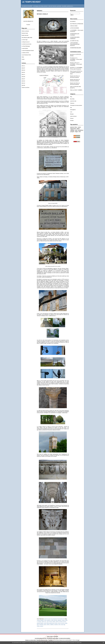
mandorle (56, 625)
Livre (71, 112)
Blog (71, 97)
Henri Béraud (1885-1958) (27, 38)
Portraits (72, 121)
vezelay (38, 620)
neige (76, 132)
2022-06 (23, 85)
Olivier (71, 87)
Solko (23, 57)
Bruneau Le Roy (73, 63)
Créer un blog (50, 636)
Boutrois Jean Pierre (74, 76)
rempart (63, 620)
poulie (66, 623)
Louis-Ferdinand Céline (26, 55)
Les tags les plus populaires (65, 638)
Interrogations (73, 110)
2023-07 (23, 79)
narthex (48, 625)
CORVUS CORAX (74, 26)
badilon (54, 622)
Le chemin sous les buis (26, 44)
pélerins (57, 622)
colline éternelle (54, 620)
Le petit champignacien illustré (28, 51)
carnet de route (73, 101)
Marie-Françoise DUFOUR (75, 71)
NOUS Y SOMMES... (79, 90)
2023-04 (23, 81)
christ (59, 625)
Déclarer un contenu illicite (31, 640)
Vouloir (23, 59)
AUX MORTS (73, 22)
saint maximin (49, 622)
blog (78, 640)
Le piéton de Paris (25, 53)
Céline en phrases (25, 31)
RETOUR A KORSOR (75, 77)
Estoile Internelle (25, 35)
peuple (72, 132)
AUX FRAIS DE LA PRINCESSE (77, 24)
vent (80, 132)
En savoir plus (78, 643)
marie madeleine (47, 620)
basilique (42, 620)
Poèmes (72, 118)
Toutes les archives (26, 87)
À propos (28, 25)
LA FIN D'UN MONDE (75, 28)
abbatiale (59, 620)
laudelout (81, 130)
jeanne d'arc (74, 127)
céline (72, 130)
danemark (73, 129)
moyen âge (63, 625)
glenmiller (72, 54)
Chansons (72, 103)
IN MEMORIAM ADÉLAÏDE (76, 48)
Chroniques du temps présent (76, 105)
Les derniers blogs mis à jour (40, 638)
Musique (72, 114)
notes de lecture (73, 116)
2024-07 (23, 68)
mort (76, 130)
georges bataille (40, 623)
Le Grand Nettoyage (26, 46)
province (63, 623)
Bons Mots (72, 99)
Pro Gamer (72, 58)
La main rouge (25, 40)
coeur (79, 127)
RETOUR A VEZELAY (42, 14)
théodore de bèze (63, 622)
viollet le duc (44, 622)
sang (78, 129)
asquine (42, 626)
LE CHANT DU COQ (74, 41)
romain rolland (46, 623)
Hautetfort (56, 636)
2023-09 (23, 77)
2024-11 (23, 66)
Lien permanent (54, 619)
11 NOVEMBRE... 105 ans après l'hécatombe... (76, 59)
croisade (39, 622)
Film (71, 108)
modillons (52, 625)
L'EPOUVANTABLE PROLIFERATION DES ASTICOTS (75, 44)
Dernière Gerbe (25, 33)
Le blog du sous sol (26, 42)
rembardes (41, 625)
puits (38, 625)
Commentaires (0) (61, 619)
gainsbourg (52, 623)
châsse (38, 626)
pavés (45, 625)
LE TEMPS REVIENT (31, 2)
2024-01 (23, 72)
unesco (59, 623)
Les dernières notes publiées (53, 638)
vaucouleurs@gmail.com (28, 21)
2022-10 (23, 83)
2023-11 (23, 75)
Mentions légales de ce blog (42, 640)
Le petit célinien (25, 48)
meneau (56, 623)
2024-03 (23, 70)
